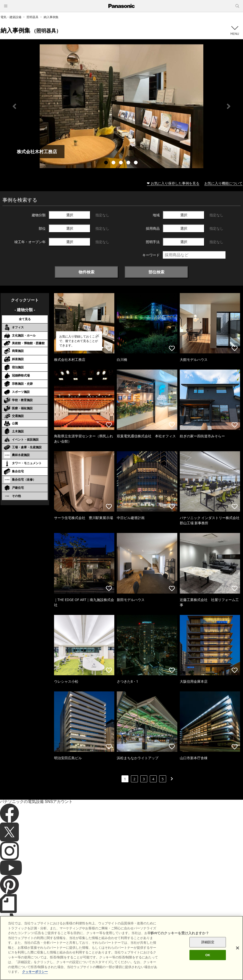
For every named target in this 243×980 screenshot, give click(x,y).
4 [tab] (129, 163)
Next (229, 106)
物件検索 (87, 272)
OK (208, 961)
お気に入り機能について (223, 183)
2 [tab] (114, 163)
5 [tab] (136, 163)
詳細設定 (208, 949)
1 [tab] (107, 163)
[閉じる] (238, 954)
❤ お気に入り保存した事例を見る (173, 183)
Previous (14, 106)
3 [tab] (121, 163)
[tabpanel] (121, 106)
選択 (70, 215)
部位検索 (156, 272)
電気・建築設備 (11, 17)
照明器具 (32, 17)
